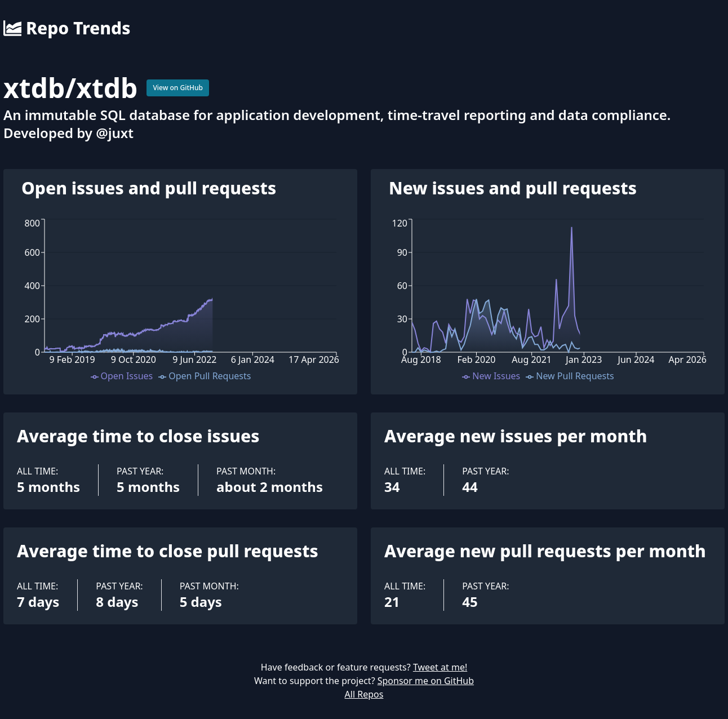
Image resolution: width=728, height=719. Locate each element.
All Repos (364, 694)
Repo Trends (67, 28)
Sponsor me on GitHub (426, 681)
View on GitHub (178, 88)
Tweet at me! (440, 667)
